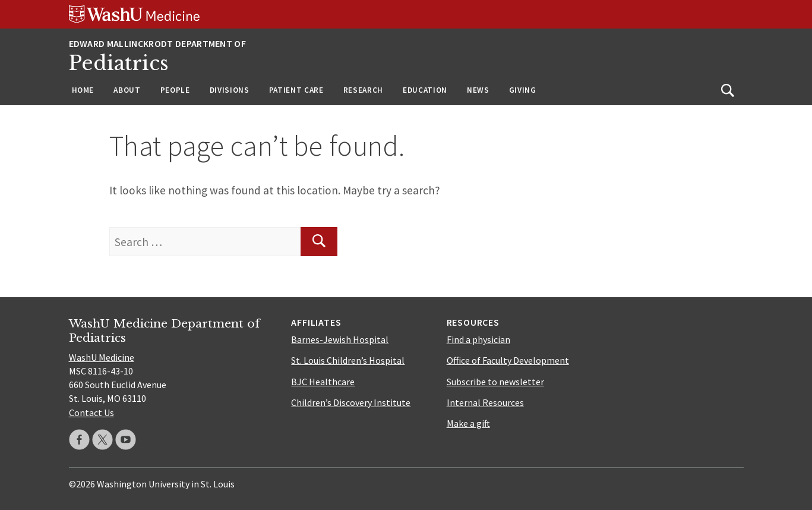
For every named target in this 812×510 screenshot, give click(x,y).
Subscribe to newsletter (495, 382)
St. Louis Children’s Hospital (348, 360)
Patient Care (296, 90)
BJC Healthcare (323, 382)
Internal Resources (485, 402)
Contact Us (91, 413)
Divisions (230, 90)
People (175, 90)
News (478, 90)
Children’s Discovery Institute (351, 402)
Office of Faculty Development (508, 360)
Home (83, 90)
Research (363, 90)
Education (425, 90)
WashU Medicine (102, 357)
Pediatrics (119, 63)
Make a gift (468, 423)
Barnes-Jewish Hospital (340, 339)
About (127, 90)
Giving (523, 90)
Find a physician (478, 339)
